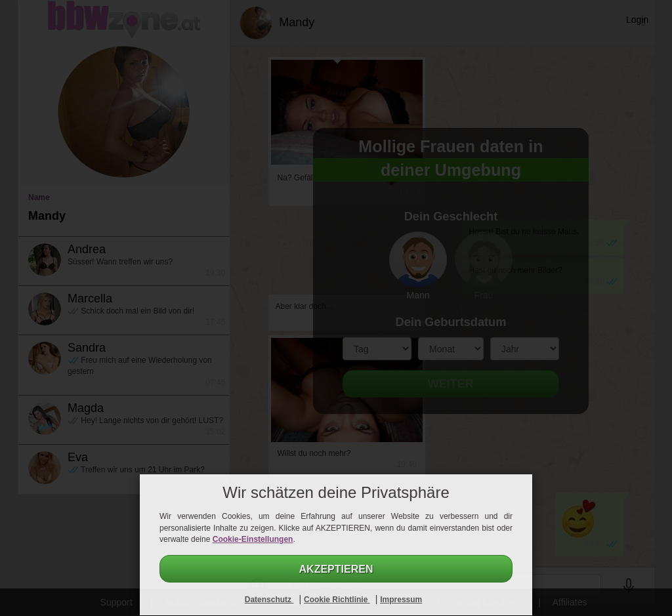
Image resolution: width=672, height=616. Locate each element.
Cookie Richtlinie (337, 600)
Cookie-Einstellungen (253, 539)
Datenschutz (269, 600)
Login (637, 20)
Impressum (401, 600)
